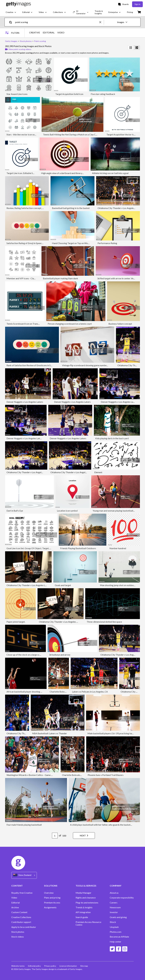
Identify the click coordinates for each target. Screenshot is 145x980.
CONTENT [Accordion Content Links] (17, 886)
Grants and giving (118, 917)
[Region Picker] (24, 875)
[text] (57, 22)
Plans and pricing (52, 898)
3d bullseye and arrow (60, 655)
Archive (15, 907)
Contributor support (21, 922)
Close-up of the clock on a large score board (28, 655)
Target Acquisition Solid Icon (69, 94)
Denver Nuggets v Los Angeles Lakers (25, 402)
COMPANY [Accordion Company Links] (116, 886)
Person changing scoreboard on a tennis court (70, 324)
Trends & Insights (84, 907)
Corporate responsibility (122, 898)
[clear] (102, 22)
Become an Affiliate (119, 937)
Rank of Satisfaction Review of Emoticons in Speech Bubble (35, 365)
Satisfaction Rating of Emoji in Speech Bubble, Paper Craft (35, 243)
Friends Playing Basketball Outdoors (78, 548)
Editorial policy (34, 966)
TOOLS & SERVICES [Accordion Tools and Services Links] (86, 886)
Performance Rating (107, 243)
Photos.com (116, 932)
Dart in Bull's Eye (15, 511)
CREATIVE (35, 33)
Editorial (16, 903)
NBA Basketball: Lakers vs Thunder (49, 733)
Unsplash (114, 927)
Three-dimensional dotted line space (104, 622)
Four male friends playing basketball (24, 825)
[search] (12, 22)
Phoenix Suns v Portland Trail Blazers (106, 775)
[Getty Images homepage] (18, 4)
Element (98, 472)
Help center (115, 942)
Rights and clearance (86, 898)
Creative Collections (21, 917)
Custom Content (19, 912)
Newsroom (115, 907)
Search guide (82, 917)
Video (14, 898)
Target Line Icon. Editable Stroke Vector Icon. (28, 173)
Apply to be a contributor (24, 927)
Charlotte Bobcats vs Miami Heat (66, 692)
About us (114, 893)
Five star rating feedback (103, 94)
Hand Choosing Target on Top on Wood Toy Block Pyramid (81, 243)
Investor (114, 912)
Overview (49, 893)
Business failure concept (120, 324)
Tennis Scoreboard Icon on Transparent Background (32, 324)
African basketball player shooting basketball (29, 692)
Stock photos (18, 932)
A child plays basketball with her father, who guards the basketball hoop (105, 825)
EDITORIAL (49, 33)
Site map (84, 966)
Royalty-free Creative (22, 893)
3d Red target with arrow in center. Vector (117, 278)
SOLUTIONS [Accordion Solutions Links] (51, 886)
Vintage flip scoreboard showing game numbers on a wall (90, 365)
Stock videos (18, 937)
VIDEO (61, 33)
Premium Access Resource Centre (88, 923)
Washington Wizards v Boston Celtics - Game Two (31, 775)
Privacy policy (50, 966)
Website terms (18, 966)
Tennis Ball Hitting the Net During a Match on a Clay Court (71, 134)
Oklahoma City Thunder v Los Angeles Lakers (120, 208)
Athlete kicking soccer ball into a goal (110, 173)
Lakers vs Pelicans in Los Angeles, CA (90, 692)
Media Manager (83, 893)
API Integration (83, 912)
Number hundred (118, 548)
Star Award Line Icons (17, 94)
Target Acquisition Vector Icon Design (125, 134)
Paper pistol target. (16, 622)
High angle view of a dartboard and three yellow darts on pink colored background (81, 173)
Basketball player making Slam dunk (60, 278)
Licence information (68, 966)
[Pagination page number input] (55, 836)
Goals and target (63, 585)
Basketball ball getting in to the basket (71, 208)
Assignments (50, 907)
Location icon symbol (67, 511)
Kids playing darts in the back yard (112, 438)
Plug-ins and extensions (87, 903)
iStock (113, 922)
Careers (114, 903)
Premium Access (52, 903)
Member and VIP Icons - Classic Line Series (27, 278)
